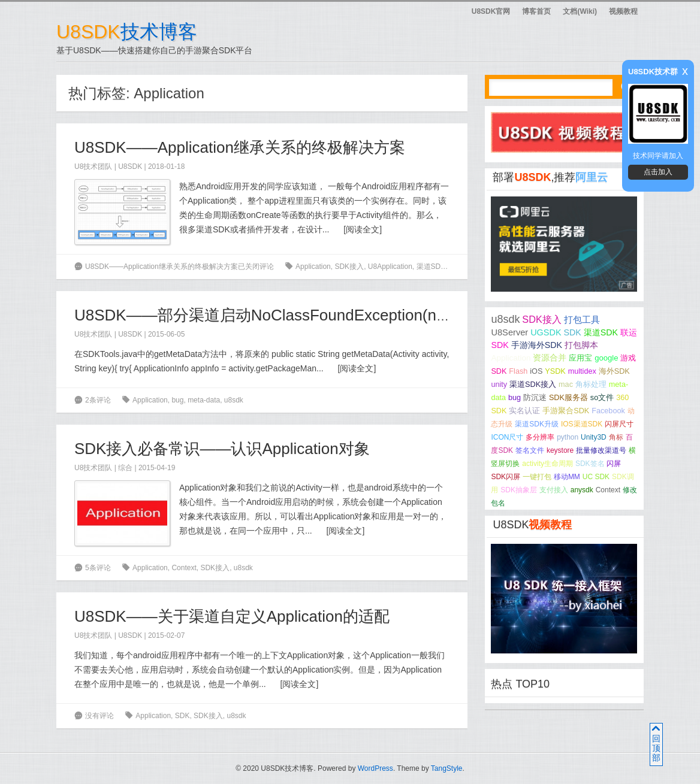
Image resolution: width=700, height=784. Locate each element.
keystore (560, 450)
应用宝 (580, 358)
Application (313, 267)
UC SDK (596, 477)
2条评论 (98, 400)
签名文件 (530, 450)
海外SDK (614, 371)
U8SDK (130, 167)
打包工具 (582, 320)
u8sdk (234, 400)
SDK (182, 716)
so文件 (602, 398)
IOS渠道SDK (582, 424)
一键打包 (537, 477)
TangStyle (447, 768)
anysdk (582, 490)
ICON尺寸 (507, 437)
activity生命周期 (547, 464)
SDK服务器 (568, 398)
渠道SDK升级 (537, 424)
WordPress (375, 768)
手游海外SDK (537, 345)
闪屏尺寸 (619, 424)
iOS (536, 371)
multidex (582, 371)
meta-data (204, 400)
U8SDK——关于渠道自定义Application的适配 (232, 616)
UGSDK (546, 332)
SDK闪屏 (506, 477)
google (606, 358)
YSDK (555, 371)
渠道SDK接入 (533, 385)
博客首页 (536, 11)
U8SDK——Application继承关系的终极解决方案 (240, 147)
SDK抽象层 (519, 490)
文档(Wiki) (580, 11)
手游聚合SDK (566, 411)
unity (499, 385)
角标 (616, 437)
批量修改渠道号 (601, 450)
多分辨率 (540, 437)
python (568, 437)
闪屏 (614, 464)
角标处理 (591, 385)
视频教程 (623, 11)
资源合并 (550, 358)
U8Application (390, 267)
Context (184, 568)
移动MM (567, 477)
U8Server (509, 332)
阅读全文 (363, 229)
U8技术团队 (93, 167)
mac (566, 385)
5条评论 (98, 568)
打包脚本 (581, 345)
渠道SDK (431, 267)
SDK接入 (349, 267)
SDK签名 (590, 464)
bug (177, 400)
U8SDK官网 (491, 11)
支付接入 (554, 490)
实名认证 (524, 411)
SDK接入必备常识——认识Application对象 (222, 449)
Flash (518, 371)
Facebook (608, 411)
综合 (125, 468)
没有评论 (99, 716)
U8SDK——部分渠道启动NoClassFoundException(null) (266, 315)
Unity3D (594, 437)
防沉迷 (535, 398)
